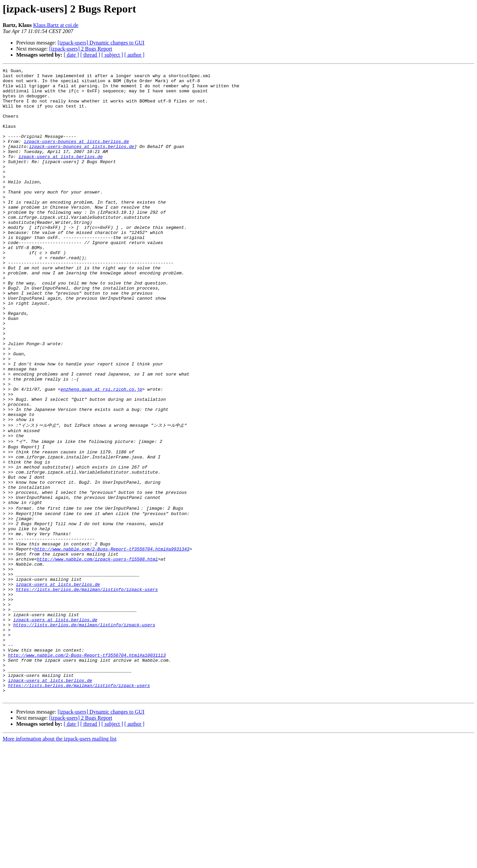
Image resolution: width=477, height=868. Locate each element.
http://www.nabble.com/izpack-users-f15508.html (97, 655)
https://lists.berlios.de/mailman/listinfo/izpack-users (87, 691)
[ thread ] (90, 55)
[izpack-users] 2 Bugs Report (81, 49)
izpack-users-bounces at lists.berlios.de (76, 156)
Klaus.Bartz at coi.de (56, 25)
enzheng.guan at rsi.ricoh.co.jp (101, 454)
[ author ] (135, 55)
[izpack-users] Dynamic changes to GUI (101, 43)
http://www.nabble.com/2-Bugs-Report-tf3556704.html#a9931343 (112, 643)
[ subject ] (112, 55)
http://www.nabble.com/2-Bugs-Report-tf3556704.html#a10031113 (87, 770)
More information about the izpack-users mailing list (60, 862)
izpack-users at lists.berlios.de (61, 175)
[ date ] (71, 55)
